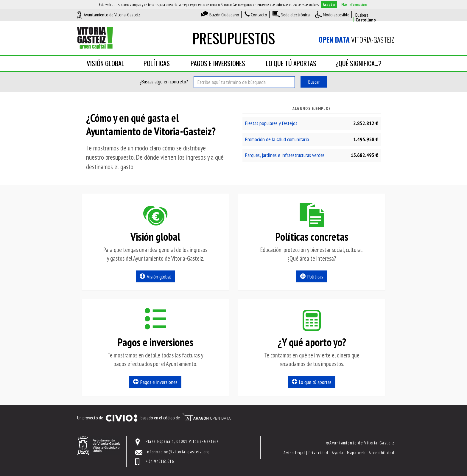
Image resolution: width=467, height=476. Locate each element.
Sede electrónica (295, 15)
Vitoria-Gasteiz (357, 40)
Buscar (314, 82)
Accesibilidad (382, 453)
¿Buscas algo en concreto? (164, 81)
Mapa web (356, 453)
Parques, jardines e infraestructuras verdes (285, 155)
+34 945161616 (160, 461)
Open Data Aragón (207, 417)
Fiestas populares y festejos (271, 123)
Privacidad (319, 453)
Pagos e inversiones (218, 63)
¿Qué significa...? (358, 63)
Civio (121, 418)
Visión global (105, 63)
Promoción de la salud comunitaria (277, 139)
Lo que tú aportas (291, 63)
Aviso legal (294, 453)
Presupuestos (234, 38)
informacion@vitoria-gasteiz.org (178, 452)
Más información (354, 5)
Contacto (259, 15)
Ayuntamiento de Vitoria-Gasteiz (112, 15)
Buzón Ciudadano (224, 15)
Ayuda (338, 453)
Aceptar (329, 5)
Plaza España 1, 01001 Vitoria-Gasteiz (182, 441)
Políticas (157, 63)
